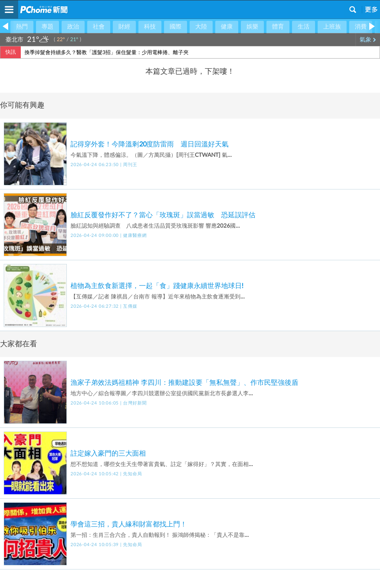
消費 (361, 27)
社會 (99, 27)
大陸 (201, 27)
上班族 (332, 27)
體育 (278, 27)
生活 (304, 27)
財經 (124, 27)
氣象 (368, 40)
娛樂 (252, 27)
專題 (47, 27)
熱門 (22, 27)
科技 (150, 27)
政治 (73, 27)
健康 (227, 27)
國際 (176, 27)
